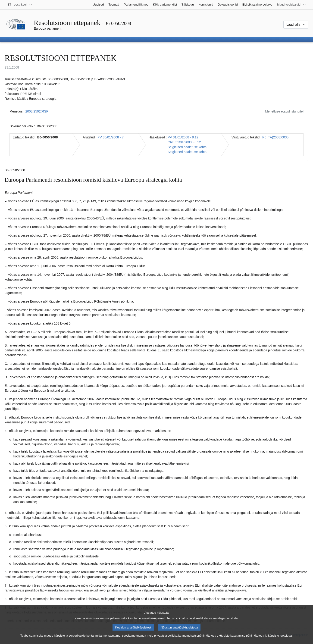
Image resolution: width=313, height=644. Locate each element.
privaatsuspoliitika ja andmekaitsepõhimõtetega (185, 640)
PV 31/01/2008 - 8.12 (183, 137)
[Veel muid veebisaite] (292, 5)
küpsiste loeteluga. (280, 640)
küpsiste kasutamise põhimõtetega (241, 640)
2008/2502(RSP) (37, 111)
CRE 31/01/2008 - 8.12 (184, 142)
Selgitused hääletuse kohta (187, 147)
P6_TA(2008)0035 (275, 137)
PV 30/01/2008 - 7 (111, 137)
